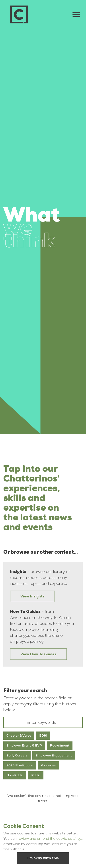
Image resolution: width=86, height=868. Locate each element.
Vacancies (48, 765)
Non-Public (15, 775)
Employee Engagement (54, 755)
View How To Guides (38, 654)
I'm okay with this (43, 858)
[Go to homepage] (19, 14)
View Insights (32, 596)
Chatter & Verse (19, 735)
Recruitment (60, 745)
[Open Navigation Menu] (76, 15)
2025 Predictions (20, 765)
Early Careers (17, 755)
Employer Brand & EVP (24, 745)
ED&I (43, 735)
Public (36, 775)
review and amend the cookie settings (50, 839)
